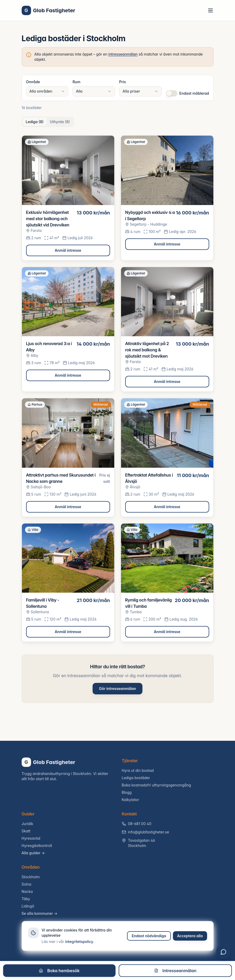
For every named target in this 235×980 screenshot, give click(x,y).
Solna (27, 884)
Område (33, 82)
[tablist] (48, 122)
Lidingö (28, 906)
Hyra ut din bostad (138, 770)
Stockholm (31, 877)
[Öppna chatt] (224, 952)
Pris (123, 82)
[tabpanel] (118, 389)
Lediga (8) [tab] (35, 122)
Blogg (127, 792)
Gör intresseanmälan (117, 689)
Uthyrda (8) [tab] (60, 122)
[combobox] (47, 91)
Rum (76, 82)
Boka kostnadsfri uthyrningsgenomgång (156, 785)
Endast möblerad (194, 93)
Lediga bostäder (136, 778)
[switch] (172, 93)
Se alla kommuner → (40, 913)
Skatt (26, 831)
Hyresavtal (31, 838)
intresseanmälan (123, 54)
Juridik (28, 824)
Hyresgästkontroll (37, 846)
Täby (26, 899)
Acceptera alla (190, 936)
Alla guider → (33, 853)
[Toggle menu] (210, 10)
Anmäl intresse (68, 250)
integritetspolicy (79, 942)
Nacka (27, 891)
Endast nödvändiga (149, 936)
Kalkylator (131, 800)
